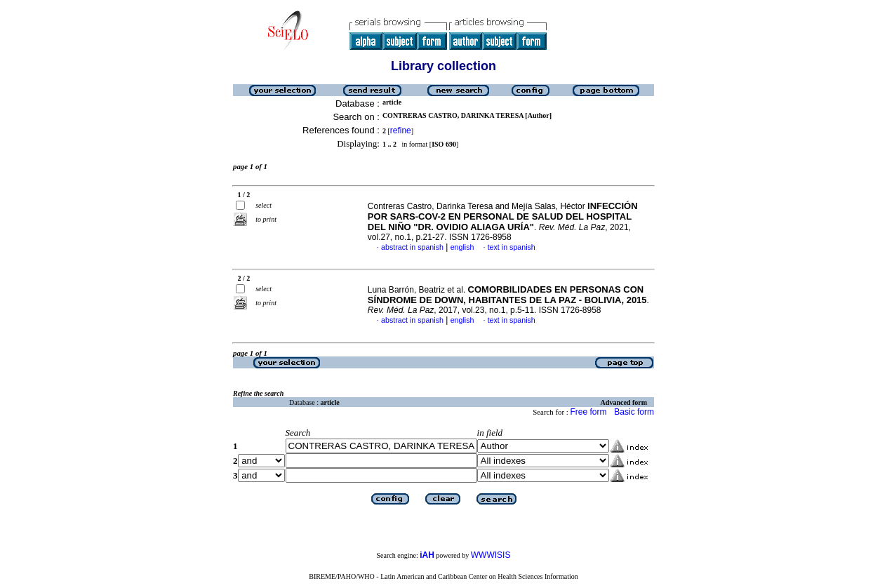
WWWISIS (491, 555)
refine (401, 131)
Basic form (634, 412)
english (462, 247)
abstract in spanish (412, 247)
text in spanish (512, 247)
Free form (588, 412)
